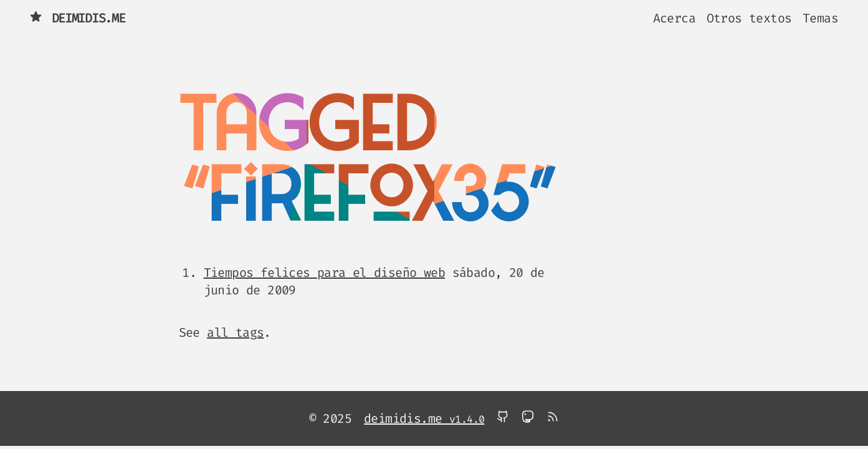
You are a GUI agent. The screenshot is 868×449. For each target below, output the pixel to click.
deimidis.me (77, 18)
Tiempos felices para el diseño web (325, 273)
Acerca (674, 18)
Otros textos (749, 18)
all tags (235, 332)
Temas (820, 18)
